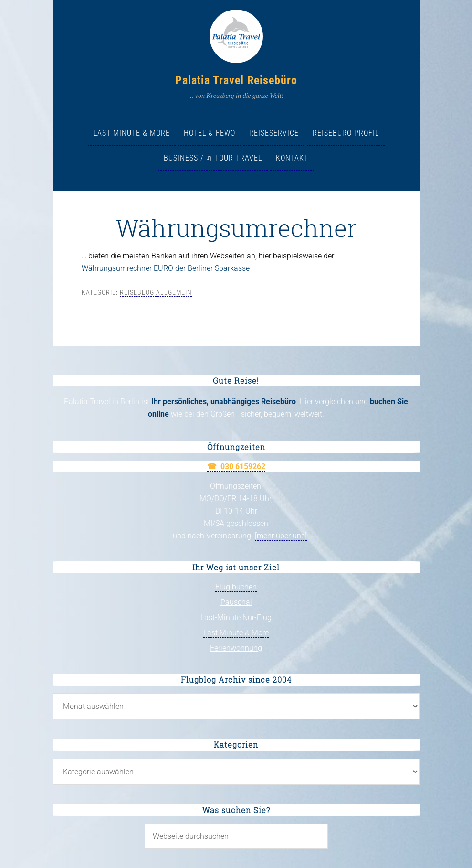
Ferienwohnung (236, 648)
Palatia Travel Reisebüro (236, 80)
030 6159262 (243, 466)
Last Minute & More (236, 633)
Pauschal (236, 602)
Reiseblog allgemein (156, 292)
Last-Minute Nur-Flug (236, 617)
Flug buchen (236, 587)
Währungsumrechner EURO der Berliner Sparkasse (166, 268)
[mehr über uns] (281, 536)
